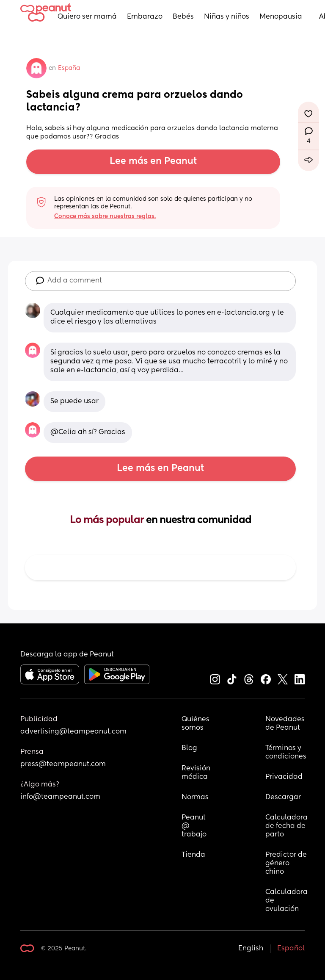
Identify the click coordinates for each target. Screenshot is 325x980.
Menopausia (281, 17)
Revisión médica (196, 773)
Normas (195, 797)
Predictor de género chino (286, 864)
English (251, 949)
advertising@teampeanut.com (73, 732)
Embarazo (145, 17)
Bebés (183, 17)
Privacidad (284, 777)
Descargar (283, 797)
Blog (189, 748)
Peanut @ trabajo (194, 826)
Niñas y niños (227, 17)
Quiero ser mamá (87, 17)
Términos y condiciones (286, 753)
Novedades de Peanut (286, 724)
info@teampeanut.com (60, 797)
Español (291, 949)
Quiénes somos (196, 724)
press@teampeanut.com (63, 764)
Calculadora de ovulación (286, 901)
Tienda (193, 855)
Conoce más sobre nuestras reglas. (105, 216)
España (69, 68)
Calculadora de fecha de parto (286, 826)
